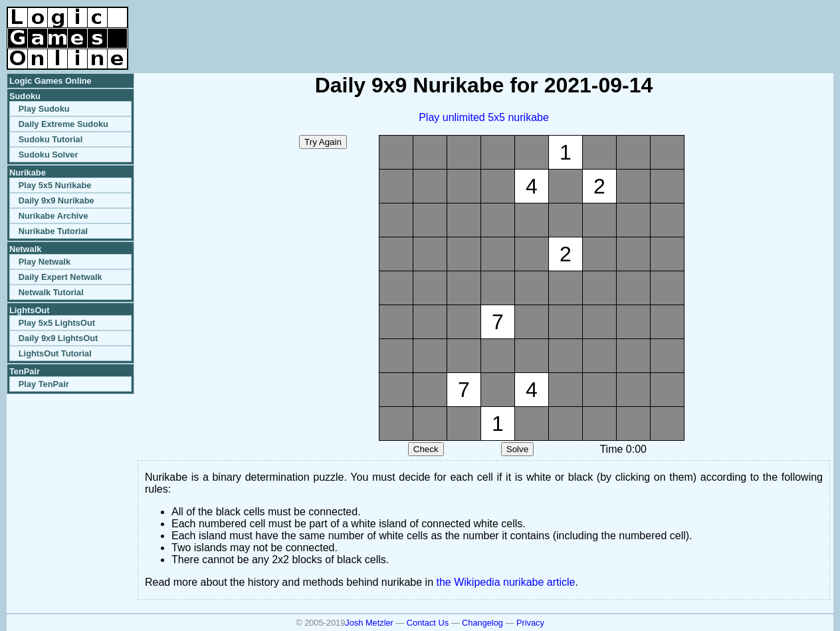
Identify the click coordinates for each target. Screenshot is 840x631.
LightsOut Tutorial (55, 353)
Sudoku (25, 96)
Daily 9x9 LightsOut (58, 338)
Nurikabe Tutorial (53, 231)
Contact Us (428, 623)
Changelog (482, 623)
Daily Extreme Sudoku (63, 124)
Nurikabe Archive (53, 216)
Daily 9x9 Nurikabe (56, 200)
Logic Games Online (51, 81)
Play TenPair (44, 384)
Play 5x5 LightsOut (57, 323)
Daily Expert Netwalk (60, 277)
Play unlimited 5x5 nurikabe (484, 117)
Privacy (530, 623)
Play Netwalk (45, 262)
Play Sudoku (44, 109)
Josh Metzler (369, 623)
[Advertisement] (678, 27)
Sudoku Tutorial (51, 139)
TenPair (25, 371)
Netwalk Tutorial (51, 292)
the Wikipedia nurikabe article (506, 582)
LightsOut (29, 310)
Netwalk (25, 249)
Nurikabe (28, 173)
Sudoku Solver (49, 155)
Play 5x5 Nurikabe (55, 185)
